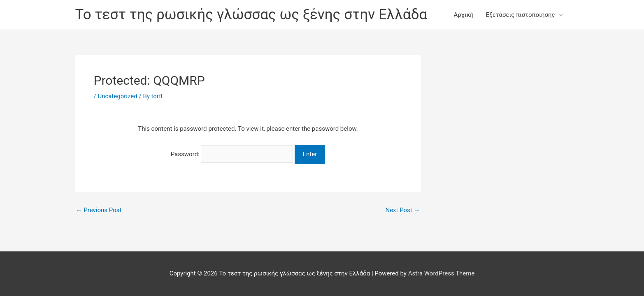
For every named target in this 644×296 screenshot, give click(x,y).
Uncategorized (117, 96)
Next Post (402, 210)
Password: (232, 154)
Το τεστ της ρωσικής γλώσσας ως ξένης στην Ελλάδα (251, 15)
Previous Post (99, 210)
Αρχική (464, 15)
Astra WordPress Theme (442, 273)
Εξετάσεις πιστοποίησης (521, 15)
